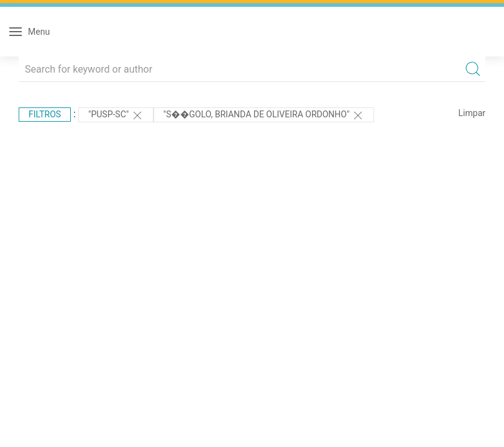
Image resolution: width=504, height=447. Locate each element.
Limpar (472, 113)
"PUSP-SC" (116, 115)
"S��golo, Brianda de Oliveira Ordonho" (264, 115)
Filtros (45, 114)
